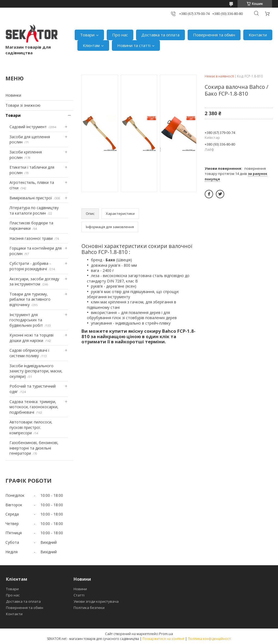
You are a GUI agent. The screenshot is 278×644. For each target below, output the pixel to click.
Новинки (13, 95)
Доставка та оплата (160, 35)
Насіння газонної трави (31, 238)
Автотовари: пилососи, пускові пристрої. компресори (31, 427)
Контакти (258, 35)
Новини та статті (134, 45)
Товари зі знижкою (23, 105)
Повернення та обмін (214, 35)
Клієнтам (91, 45)
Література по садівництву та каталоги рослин (34, 210)
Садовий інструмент (28, 127)
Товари (87, 35)
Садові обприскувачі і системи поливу (29, 353)
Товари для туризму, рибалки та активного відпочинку (30, 299)
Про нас (120, 35)
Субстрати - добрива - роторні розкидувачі (30, 266)
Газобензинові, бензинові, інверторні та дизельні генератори (34, 448)
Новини (80, 589)
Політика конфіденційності (209, 639)
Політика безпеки (89, 608)
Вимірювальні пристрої (31, 198)
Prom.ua (166, 634)
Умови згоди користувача (96, 601)
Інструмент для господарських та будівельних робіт (26, 320)
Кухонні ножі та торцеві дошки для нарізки (31, 338)
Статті (79, 595)
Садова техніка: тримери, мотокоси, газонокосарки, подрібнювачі (34, 407)
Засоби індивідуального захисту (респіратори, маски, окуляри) (36, 371)
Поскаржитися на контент (163, 639)
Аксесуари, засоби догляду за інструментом (34, 282)
